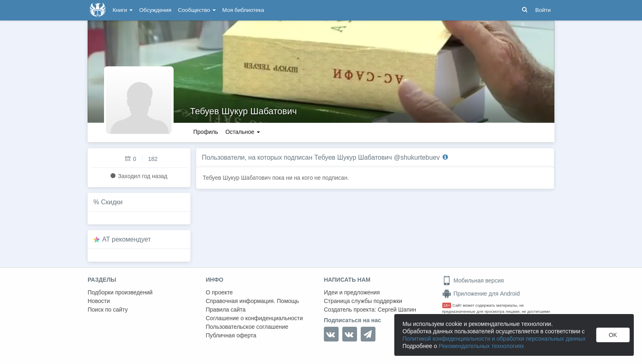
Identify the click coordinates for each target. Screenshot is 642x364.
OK (613, 335)
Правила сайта (226, 310)
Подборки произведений (120, 292)
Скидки (112, 202)
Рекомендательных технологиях (481, 346)
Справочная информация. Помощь (253, 301)
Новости (99, 301)
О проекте (219, 292)
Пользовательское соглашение (247, 327)
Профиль (206, 132)
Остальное (243, 132)
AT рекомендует (127, 239)
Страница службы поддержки (363, 301)
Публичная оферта (231, 335)
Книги (123, 10)
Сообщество (197, 10)
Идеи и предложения (352, 292)
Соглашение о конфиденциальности (254, 318)
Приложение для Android (481, 294)
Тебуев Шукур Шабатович (243, 111)
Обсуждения (155, 10)
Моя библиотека (243, 10)
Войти (543, 10)
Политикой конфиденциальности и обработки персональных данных (494, 339)
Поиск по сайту (108, 310)
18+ (447, 305)
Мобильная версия (473, 280)
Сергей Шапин (397, 310)
